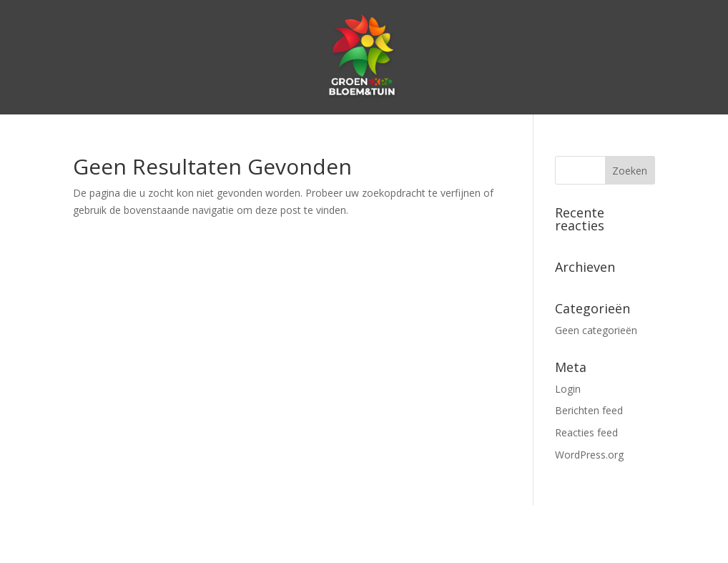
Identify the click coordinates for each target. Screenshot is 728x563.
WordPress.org (589, 455)
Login (568, 389)
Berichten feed (589, 410)
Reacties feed (586, 432)
